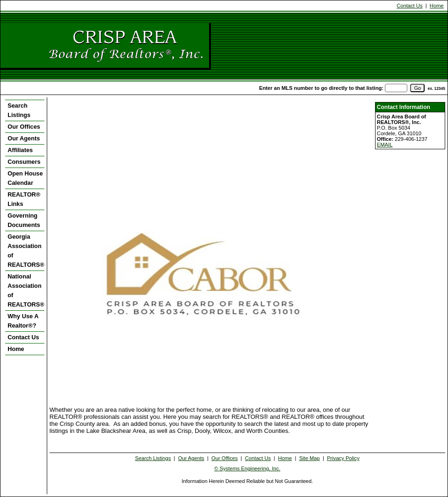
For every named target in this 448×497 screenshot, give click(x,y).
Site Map (310, 458)
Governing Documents (24, 220)
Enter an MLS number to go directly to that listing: (321, 88)
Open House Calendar (25, 178)
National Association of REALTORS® (26, 290)
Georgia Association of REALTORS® (26, 251)
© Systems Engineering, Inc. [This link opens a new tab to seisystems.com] (247, 468)
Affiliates (20, 150)
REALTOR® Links (24, 199)
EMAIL (385, 145)
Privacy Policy (343, 458)
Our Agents (24, 138)
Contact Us (409, 6)
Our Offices (24, 127)
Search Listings (19, 110)
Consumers (24, 162)
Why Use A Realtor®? (23, 321)
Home (437, 6)
